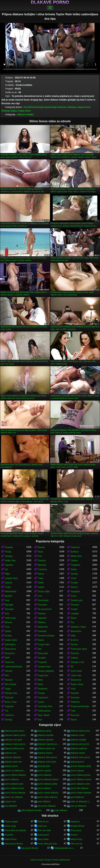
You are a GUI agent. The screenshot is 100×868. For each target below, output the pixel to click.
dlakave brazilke (46, 735)
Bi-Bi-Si (74, 640)
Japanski (42, 618)
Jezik (73, 689)
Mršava (8, 622)
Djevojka (9, 605)
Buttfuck (75, 552)
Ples (7, 675)
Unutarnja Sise (45, 706)
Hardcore (62, 107)
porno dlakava (45, 775)
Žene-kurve (10, 649)
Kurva (87, 107)
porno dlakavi (44, 788)
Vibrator (9, 671)
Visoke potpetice (46, 671)
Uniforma (9, 715)
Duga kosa (43, 675)
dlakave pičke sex (47, 749)
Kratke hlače (11, 640)
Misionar (42, 565)
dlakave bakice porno (15, 735)
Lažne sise (76, 675)
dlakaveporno (77, 762)
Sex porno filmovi (30, 848)
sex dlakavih (11, 806)
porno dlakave (12, 779)
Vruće (28, 111)
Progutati (42, 662)
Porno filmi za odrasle (15, 830)
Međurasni (43, 627)
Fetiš (73, 711)
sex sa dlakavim (78, 806)
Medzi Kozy (76, 839)
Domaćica (10, 653)
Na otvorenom (45, 609)
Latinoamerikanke (13, 667)
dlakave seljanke (79, 749)
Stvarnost (9, 662)
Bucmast (75, 715)
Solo (7, 614)
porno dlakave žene (14, 788)
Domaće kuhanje (46, 636)
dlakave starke (78, 753)
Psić (40, 556)
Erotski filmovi (77, 826)
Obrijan (74, 561)
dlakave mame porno (15, 744)
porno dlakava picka (80, 775)
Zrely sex (42, 826)
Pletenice (75, 702)
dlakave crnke (77, 735)
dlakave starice (45, 753)
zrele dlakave (61, 810)
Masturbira (76, 631)
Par (72, 622)
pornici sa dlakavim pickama (16, 771)
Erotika (8, 636)
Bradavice (43, 689)
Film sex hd (76, 844)
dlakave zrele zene (47, 762)
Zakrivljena (10, 645)
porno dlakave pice (14, 784)
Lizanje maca (11, 578)
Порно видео (11, 822)
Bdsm (41, 684)
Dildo (73, 636)
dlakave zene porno (80, 757)
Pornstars (42, 605)
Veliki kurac (10, 618)
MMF (7, 658)
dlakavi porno (11, 766)
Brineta (33, 107)
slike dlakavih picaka (31, 810)
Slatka (14, 111)
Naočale (75, 693)
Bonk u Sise (11, 702)
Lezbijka (75, 614)
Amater (74, 609)
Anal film (9, 835)
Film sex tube (44, 830)
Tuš (7, 711)
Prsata (8, 552)
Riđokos (42, 622)
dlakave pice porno (80, 744)
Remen (74, 645)
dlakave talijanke (13, 757)
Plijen (7, 574)
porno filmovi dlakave (15, 793)
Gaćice (74, 587)
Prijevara (9, 698)
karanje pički (44, 766)
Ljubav (41, 702)
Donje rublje (44, 591)
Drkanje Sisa (11, 693)
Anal (26, 107)
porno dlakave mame (81, 779)
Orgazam (9, 706)
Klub (40, 720)
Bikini (40, 680)
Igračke (8, 596)
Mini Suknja (10, 684)
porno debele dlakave (15, 775)
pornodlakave (77, 797)
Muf (40, 649)
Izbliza (8, 631)
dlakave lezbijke (25, 115)
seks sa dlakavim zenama (81, 802)
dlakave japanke (46, 740)
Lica (40, 596)
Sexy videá (43, 839)
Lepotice (9, 565)
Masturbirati (11, 591)
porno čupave (77, 771)
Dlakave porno (50, 2)
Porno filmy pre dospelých (49, 844)
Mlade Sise (76, 556)
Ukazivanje (43, 600)
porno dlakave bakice (48, 779)
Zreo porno (76, 830)
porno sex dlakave (14, 797)
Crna (7, 627)
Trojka (21, 111)
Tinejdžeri (75, 565)
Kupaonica (43, 698)
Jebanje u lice (77, 662)
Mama (41, 574)
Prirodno (75, 605)
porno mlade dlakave (81, 793)
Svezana (75, 698)
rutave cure (10, 802)
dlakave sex (11, 753)
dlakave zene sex (13, 762)
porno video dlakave (48, 797)
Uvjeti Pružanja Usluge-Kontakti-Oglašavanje (50, 860)
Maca (40, 552)
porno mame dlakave (48, 793)
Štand (73, 618)
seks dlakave (44, 802)
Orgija (8, 689)
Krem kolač (76, 671)
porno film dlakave (80, 788)
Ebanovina (76, 680)
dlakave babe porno (80, 731)
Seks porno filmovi (14, 844)
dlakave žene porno (47, 757)
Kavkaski (42, 631)
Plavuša (42, 561)
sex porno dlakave (47, 806)
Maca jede (43, 653)
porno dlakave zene (80, 784)
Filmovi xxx (43, 822)
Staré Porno (11, 839)
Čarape (74, 583)
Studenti (75, 653)
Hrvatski (42, 658)
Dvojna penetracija (47, 107)
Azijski (41, 587)
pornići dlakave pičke (81, 766)
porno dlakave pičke (48, 784)
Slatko (41, 583)
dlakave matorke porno (49, 744)
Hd (6, 569)
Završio (74, 574)
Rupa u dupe (77, 684)
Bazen (74, 720)
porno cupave (44, 771)
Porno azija (10, 826)
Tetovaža (9, 609)
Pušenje (6, 111)
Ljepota (8, 583)
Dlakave (42, 614)
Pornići (74, 835)
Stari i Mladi (44, 715)
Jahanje (9, 556)
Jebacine (75, 822)
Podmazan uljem (79, 649)
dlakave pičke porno (15, 749)
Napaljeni (75, 591)
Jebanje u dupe (76, 107)
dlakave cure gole (13, 740)
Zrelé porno (43, 835)
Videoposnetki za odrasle (65, 848)
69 (72, 667)
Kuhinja (8, 720)
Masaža (9, 680)
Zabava (74, 658)
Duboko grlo (77, 600)
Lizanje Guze (44, 667)
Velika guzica (44, 711)
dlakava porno (45, 731)
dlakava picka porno (15, 731)
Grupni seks (44, 645)
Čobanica (42, 569)
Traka (41, 578)
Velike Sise (10, 561)
